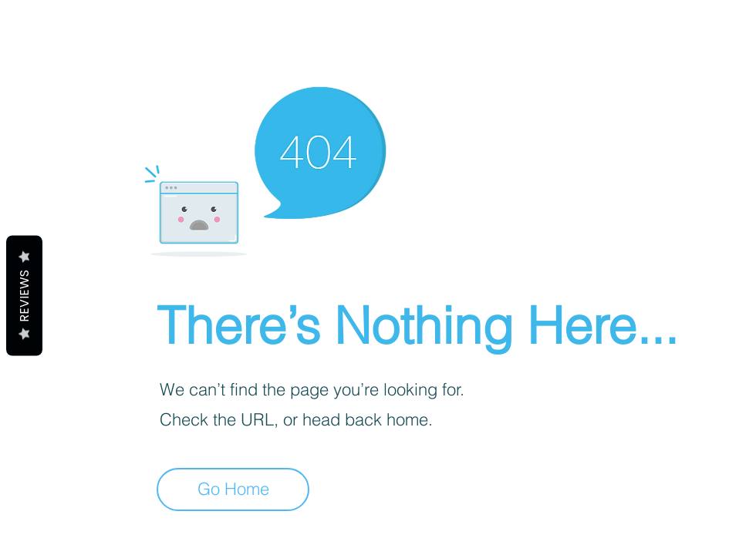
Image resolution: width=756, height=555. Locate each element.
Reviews (24, 296)
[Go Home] (233, 489)
